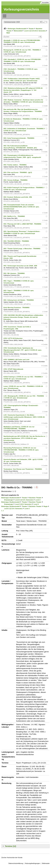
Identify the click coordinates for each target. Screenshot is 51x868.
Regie (46, 506)
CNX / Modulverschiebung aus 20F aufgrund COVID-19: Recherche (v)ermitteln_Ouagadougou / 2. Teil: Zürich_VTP (23, 90)
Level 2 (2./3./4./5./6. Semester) (35, 31)
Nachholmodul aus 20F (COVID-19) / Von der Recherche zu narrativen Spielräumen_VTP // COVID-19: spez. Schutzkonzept (24, 438)
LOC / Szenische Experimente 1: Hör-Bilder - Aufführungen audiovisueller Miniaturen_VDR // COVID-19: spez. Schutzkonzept (24, 417)
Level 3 (36, 504)
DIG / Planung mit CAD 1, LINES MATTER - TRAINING (23, 224)
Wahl (8, 33)
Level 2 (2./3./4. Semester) (24, 500)
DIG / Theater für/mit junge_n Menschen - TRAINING (22, 249)
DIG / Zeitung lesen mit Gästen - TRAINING (19, 300)
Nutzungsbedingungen (33, 863)
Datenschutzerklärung (16, 863)
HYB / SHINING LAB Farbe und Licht (17, 360)
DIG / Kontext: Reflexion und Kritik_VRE (18, 197)
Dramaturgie (9, 500)
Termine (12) (10, 846)
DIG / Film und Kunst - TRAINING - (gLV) (18, 172)
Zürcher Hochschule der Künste (12, 858)
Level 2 (38, 500)
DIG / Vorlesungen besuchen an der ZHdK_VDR (21, 266)
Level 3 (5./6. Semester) (23, 504)
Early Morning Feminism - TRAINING (17, 308)
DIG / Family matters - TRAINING (15, 165)
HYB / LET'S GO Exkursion (13, 338)
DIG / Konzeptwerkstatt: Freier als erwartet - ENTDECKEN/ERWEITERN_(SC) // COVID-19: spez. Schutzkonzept (21, 207)
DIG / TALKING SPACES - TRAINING (16, 241)
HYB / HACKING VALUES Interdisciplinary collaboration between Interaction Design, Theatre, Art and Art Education (23, 317)
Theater (31, 29)
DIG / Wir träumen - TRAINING (14, 273)
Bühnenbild (18, 31)
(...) (3, 510)
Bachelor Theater (35, 498)
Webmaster (46, 863)
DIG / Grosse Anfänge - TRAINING (16, 180)
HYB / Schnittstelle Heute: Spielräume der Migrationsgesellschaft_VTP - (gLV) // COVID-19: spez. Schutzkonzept (23, 350)
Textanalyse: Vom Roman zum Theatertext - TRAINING (23, 469)
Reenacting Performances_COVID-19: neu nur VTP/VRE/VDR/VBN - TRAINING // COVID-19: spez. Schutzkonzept (21, 450)
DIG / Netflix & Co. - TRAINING (14, 216)
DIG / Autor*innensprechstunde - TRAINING (19, 138)
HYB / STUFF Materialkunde (14, 369)
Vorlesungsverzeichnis (21, 9)
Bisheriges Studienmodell (17, 29)
